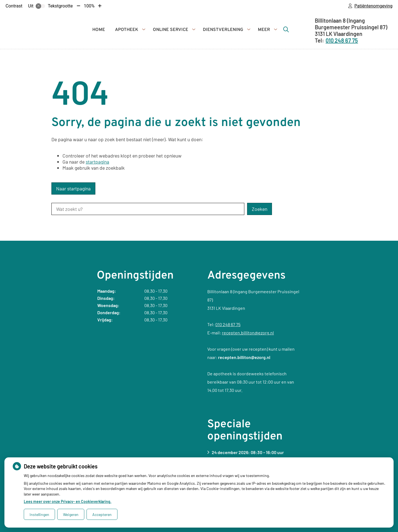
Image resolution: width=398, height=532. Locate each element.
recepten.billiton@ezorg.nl (248, 333)
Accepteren (102, 514)
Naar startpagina (73, 188)
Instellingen (39, 514)
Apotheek (127, 30)
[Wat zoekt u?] (148, 209)
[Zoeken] (286, 29)
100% (89, 6)
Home (99, 30)
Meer (264, 30)
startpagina (97, 162)
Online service (171, 30)
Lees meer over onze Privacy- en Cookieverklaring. (68, 501)
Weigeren (71, 514)
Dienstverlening (223, 30)
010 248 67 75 (228, 324)
